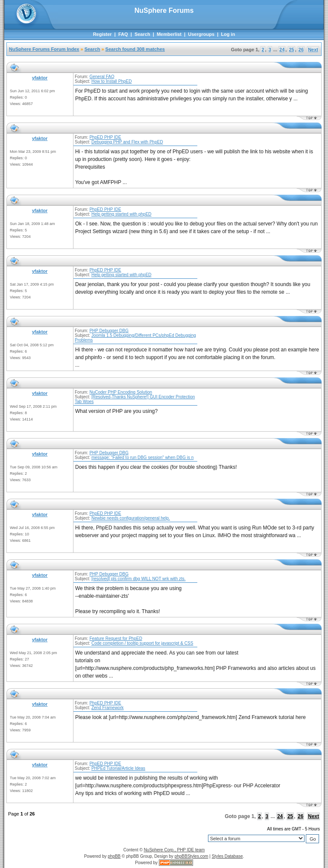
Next (313, 50)
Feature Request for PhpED (116, 639)
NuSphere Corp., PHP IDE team (174, 850)
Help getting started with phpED (122, 214)
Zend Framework (108, 708)
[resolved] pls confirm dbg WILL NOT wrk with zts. (139, 579)
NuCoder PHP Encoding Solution (121, 392)
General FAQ (102, 77)
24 (282, 50)
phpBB (114, 856)
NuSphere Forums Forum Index (44, 49)
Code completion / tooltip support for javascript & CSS (142, 643)
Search (142, 34)
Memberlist (169, 34)
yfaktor (40, 78)
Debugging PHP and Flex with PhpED (127, 142)
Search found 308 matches (135, 49)
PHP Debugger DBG (109, 331)
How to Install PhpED (112, 81)
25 (291, 50)
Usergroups (201, 34)
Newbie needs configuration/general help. (131, 518)
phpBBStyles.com (192, 856)
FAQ (123, 34)
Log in (228, 34)
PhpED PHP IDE (105, 137)
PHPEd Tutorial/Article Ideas (118, 768)
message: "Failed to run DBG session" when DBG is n (142, 457)
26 (301, 50)
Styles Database (227, 856)
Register (102, 34)
